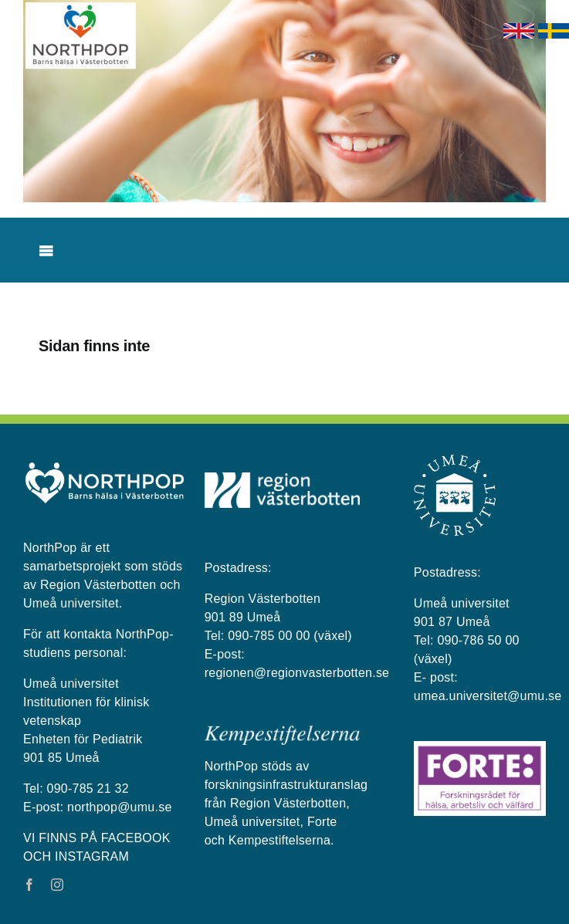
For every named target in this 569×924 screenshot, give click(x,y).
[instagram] (57, 885)
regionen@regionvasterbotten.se (297, 673)
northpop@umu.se (119, 807)
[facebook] (29, 885)
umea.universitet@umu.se (488, 696)
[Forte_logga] (480, 747)
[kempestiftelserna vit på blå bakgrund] (282, 732)
